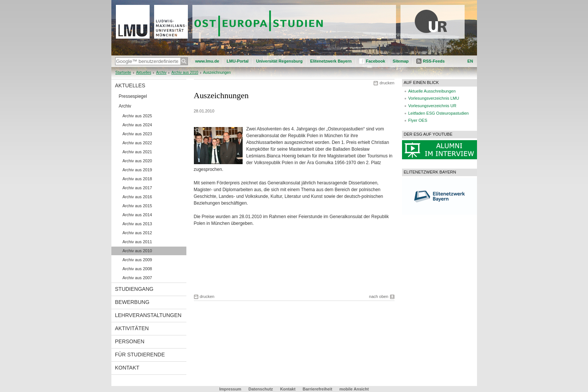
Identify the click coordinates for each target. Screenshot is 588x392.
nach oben (379, 296)
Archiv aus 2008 (137, 269)
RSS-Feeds (434, 61)
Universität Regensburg (279, 61)
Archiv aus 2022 (137, 143)
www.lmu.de (207, 61)
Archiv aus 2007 (137, 278)
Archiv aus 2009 (137, 260)
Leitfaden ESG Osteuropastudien (439, 113)
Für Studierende (140, 355)
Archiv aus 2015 (137, 206)
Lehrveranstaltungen (148, 315)
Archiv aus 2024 (137, 125)
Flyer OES (418, 120)
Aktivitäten (132, 328)
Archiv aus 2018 (137, 179)
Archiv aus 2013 (137, 224)
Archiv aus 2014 (137, 215)
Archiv (161, 73)
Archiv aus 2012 (137, 233)
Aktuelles (144, 73)
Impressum (230, 389)
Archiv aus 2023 (137, 134)
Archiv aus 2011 (137, 242)
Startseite (123, 73)
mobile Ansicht (354, 389)
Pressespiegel (133, 96)
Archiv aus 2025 (137, 116)
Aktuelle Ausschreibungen (432, 91)
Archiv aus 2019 (137, 170)
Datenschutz (260, 389)
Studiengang (134, 289)
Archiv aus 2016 (137, 197)
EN (470, 61)
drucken (387, 83)
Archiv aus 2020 (137, 161)
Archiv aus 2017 (137, 188)
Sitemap (401, 61)
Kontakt (127, 368)
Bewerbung (132, 302)
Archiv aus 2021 (137, 152)
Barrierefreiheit (318, 389)
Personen (130, 341)
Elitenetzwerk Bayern (331, 61)
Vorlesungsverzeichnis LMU (434, 98)
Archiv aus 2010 (185, 73)
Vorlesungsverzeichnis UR (432, 106)
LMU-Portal (238, 61)
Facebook (376, 61)
